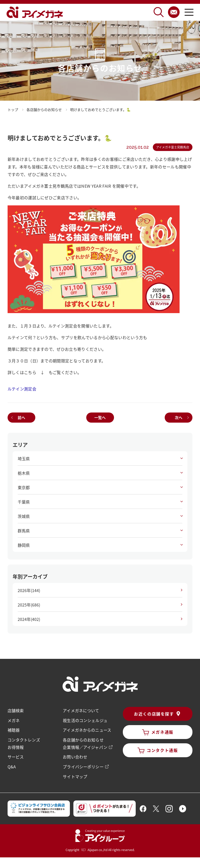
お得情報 (16, 746)
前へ (21, 417)
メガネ (14, 720)
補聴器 (14, 730)
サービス (16, 756)
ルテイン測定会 (22, 389)
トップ (13, 110)
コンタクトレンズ (24, 739)
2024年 (29, 619)
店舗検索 (16, 710)
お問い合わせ (75, 756)
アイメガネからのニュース (87, 730)
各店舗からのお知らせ (83, 739)
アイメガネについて (81, 710)
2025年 (29, 605)
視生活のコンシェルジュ (85, 720)
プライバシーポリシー (83, 766)
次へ (179, 417)
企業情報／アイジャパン (85, 746)
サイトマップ (75, 775)
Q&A (12, 766)
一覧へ (100, 417)
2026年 (29, 590)
